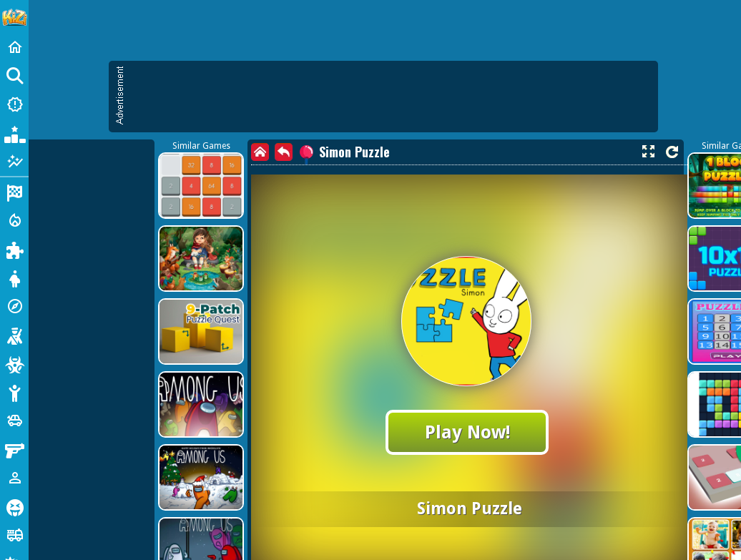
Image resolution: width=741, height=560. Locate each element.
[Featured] (14, 162)
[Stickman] (14, 392)
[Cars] (14, 421)
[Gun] (14, 449)
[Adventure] (14, 306)
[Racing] (14, 192)
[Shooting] (14, 335)
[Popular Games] (14, 133)
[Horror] (14, 506)
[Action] (14, 220)
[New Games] (14, 104)
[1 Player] (14, 478)
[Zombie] (14, 363)
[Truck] (14, 535)
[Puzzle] (14, 249)
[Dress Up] (14, 277)
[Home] (14, 47)
